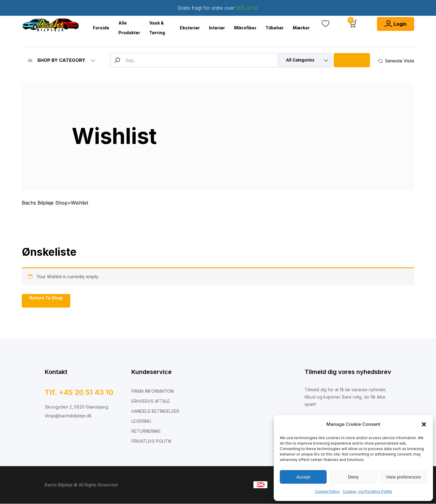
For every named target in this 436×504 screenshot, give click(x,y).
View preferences (404, 477)
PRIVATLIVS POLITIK (152, 441)
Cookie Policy (327, 491)
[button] (424, 424)
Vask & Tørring (157, 28)
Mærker (301, 28)
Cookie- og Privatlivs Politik (367, 491)
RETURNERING (146, 431)
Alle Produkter (129, 28)
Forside (101, 28)
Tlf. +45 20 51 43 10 (79, 393)
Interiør (217, 28)
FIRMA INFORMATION (153, 391)
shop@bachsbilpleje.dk (68, 416)
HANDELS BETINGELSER (155, 411)
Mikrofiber (245, 28)
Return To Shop (46, 298)
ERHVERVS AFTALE (151, 401)
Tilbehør (275, 28)
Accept (303, 477)
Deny (353, 477)
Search (352, 60)
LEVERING (141, 421)
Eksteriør (190, 28)
